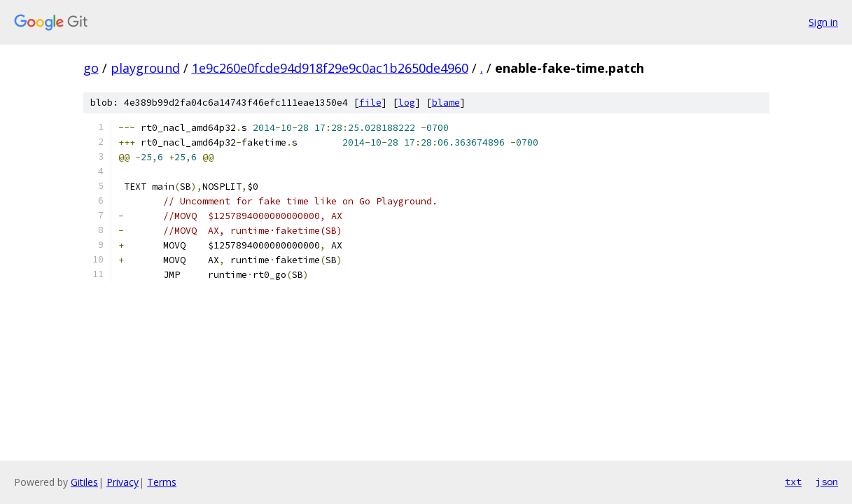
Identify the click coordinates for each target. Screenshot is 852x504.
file (370, 103)
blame (446, 103)
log (407, 103)
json (827, 482)
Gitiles (84, 482)
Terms (162, 482)
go (91, 68)
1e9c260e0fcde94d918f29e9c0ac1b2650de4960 (330, 68)
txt (793, 482)
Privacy (123, 482)
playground (145, 68)
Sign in (823, 22)
